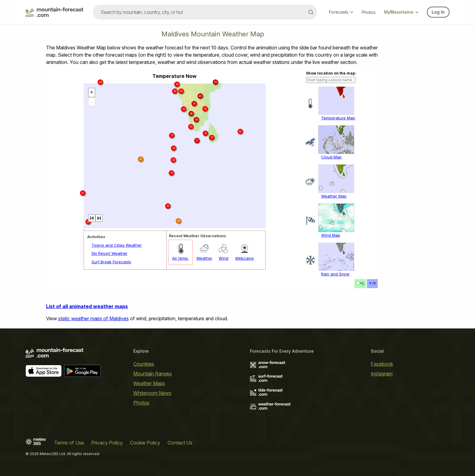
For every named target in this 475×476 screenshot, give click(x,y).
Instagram (382, 374)
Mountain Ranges (153, 374)
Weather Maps (149, 383)
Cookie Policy (145, 443)
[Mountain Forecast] (54, 12)
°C (362, 284)
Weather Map (334, 196)
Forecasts (341, 12)
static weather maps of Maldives (93, 318)
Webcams (244, 258)
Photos (369, 12)
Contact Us (180, 443)
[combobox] (205, 12)
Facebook (382, 364)
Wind (224, 258)
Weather (204, 258)
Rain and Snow (335, 274)
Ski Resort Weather (110, 253)
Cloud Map (331, 157)
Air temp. (180, 258)
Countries (144, 364)
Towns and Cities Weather (117, 245)
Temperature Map (338, 118)
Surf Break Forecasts (111, 262)
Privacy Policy (107, 443)
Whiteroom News (152, 393)
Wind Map (331, 235)
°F (374, 284)
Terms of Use (69, 443)
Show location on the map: (331, 73)
